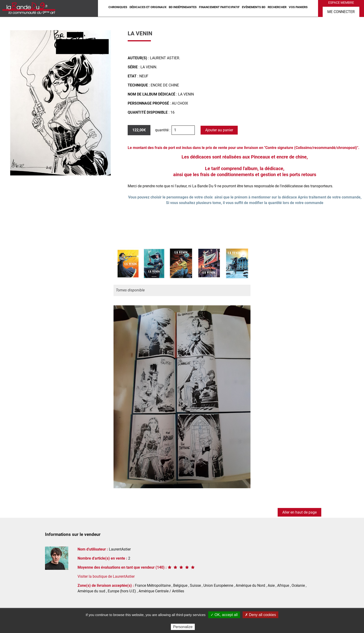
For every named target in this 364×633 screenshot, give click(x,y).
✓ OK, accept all (224, 615)
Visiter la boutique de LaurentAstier (106, 576)
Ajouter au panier (219, 130)
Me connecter (341, 12)
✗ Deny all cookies (260, 615)
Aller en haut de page (299, 512)
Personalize (183, 627)
